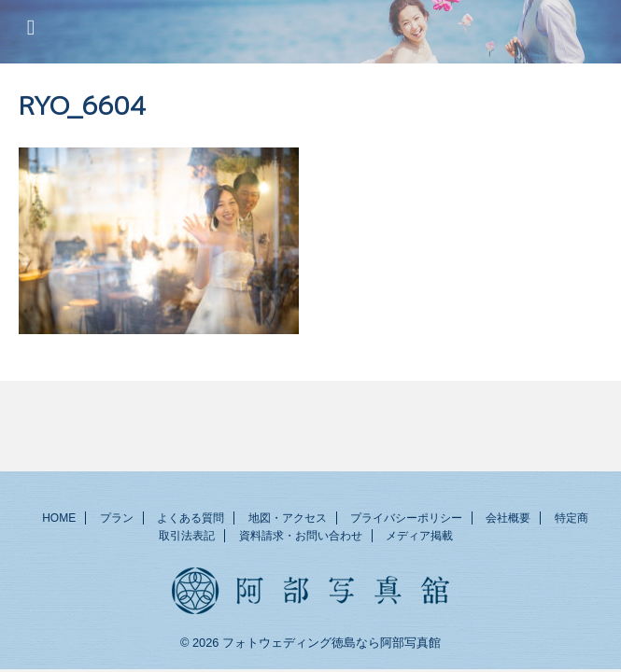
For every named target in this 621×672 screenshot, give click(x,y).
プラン (117, 520)
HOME (59, 520)
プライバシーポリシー (406, 520)
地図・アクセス (288, 520)
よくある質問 (191, 520)
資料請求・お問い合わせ (301, 538)
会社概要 (508, 520)
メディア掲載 (419, 538)
